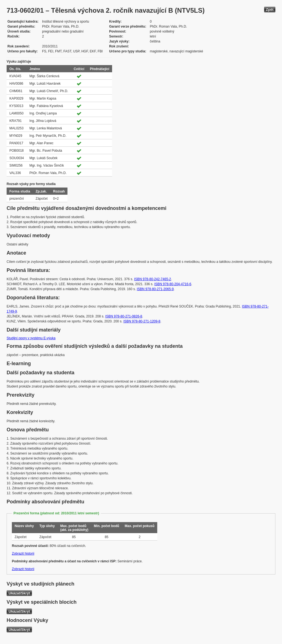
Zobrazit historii (23, 554)
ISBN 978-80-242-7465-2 (153, 279)
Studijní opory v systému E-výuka (31, 338)
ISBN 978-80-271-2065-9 (155, 289)
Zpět (270, 10)
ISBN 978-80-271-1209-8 (142, 321)
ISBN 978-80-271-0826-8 (124, 316)
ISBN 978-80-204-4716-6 (173, 284)
